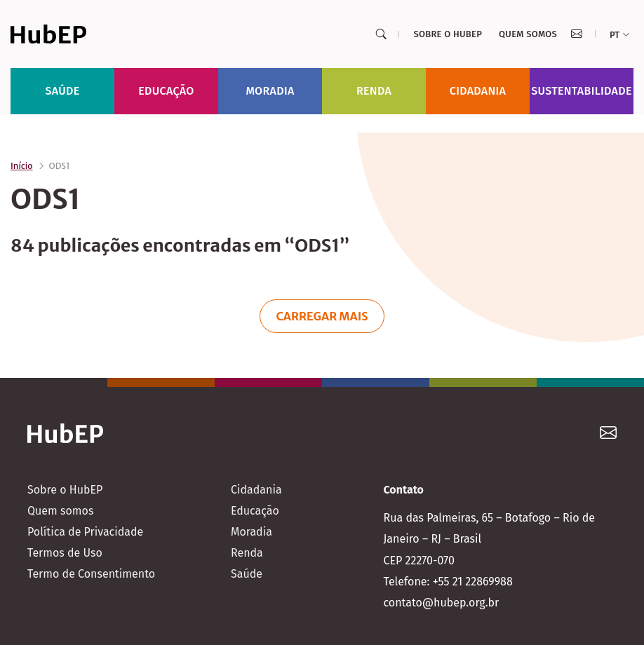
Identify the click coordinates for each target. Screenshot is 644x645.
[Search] (381, 34)
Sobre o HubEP (448, 34)
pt (619, 35)
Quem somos (528, 34)
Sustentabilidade (582, 91)
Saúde (63, 91)
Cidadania (478, 91)
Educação (166, 91)
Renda (374, 91)
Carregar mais (322, 316)
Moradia (270, 91)
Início (22, 166)
